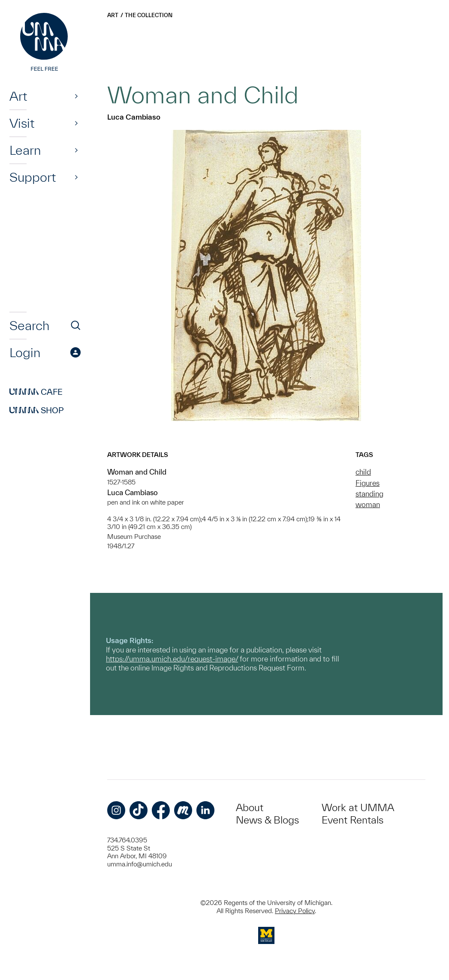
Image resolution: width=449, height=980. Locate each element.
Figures (368, 483)
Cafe (36, 392)
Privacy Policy (295, 911)
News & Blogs (267, 820)
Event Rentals (353, 820)
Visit (22, 123)
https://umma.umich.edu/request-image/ (172, 659)
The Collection (149, 15)
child (363, 472)
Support (33, 177)
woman (368, 504)
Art (18, 96)
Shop (37, 410)
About (250, 807)
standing (369, 494)
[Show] (76, 96)
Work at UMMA (358, 807)
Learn (25, 150)
